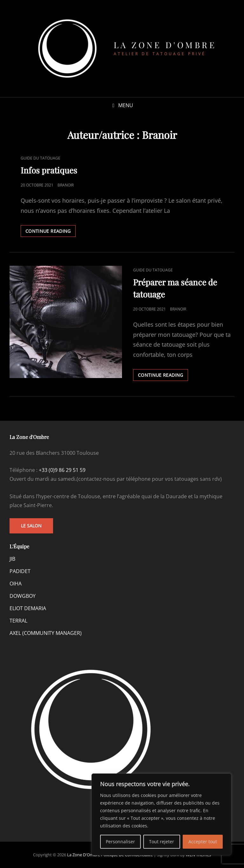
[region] (161, 814)
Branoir (66, 185)
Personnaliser (120, 842)
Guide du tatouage (41, 158)
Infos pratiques (49, 170)
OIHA (16, 584)
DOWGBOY (23, 596)
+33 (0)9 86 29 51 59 (62, 470)
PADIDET (20, 571)
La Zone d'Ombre (165, 45)
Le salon (31, 526)
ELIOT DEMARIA (28, 608)
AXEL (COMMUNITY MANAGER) (46, 633)
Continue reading (51, 232)
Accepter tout (203, 842)
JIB (12, 559)
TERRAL (18, 621)
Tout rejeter (162, 842)
